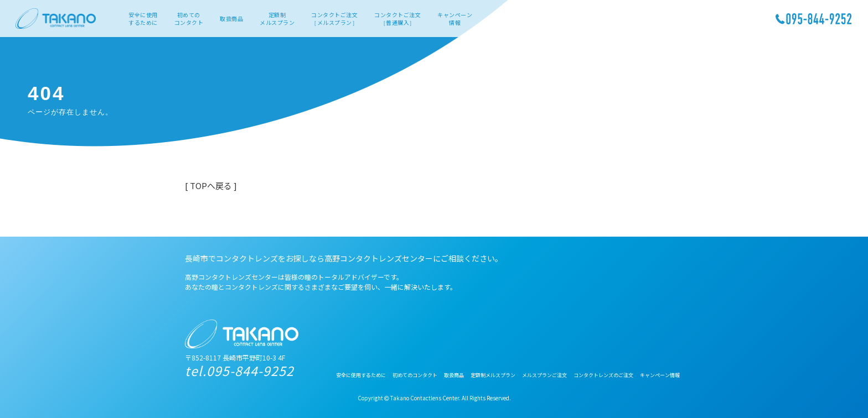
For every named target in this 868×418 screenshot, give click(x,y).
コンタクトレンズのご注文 (603, 375)
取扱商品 (231, 19)
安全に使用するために (143, 19)
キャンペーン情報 (455, 19)
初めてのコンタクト (189, 19)
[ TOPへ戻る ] (211, 186)
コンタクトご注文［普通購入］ (397, 19)
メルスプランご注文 (544, 375)
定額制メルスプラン (277, 19)
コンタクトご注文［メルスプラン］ (334, 19)
